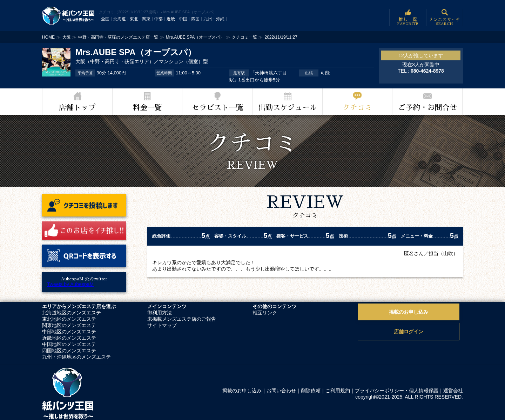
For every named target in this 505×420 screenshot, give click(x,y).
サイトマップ (162, 325)
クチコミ (357, 108)
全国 (105, 19)
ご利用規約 (338, 391)
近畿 (171, 19)
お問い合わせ (281, 391)
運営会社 (453, 391)
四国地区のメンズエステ (69, 351)
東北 (134, 19)
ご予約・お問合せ (427, 108)
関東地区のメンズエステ (69, 325)
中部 (159, 19)
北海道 (120, 19)
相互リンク (265, 313)
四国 (195, 19)
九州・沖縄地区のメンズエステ (76, 357)
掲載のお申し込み (409, 312)
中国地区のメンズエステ (69, 344)
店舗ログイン (409, 332)
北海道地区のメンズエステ (72, 313)
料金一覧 (147, 108)
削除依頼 (311, 391)
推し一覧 (408, 18)
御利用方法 (160, 313)
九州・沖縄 (214, 19)
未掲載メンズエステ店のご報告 (182, 319)
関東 (146, 19)
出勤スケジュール (288, 108)
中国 (183, 19)
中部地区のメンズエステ (69, 332)
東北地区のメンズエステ (69, 319)
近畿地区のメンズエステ (69, 338)
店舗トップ (77, 108)
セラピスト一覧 (218, 108)
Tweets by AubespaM (70, 284)
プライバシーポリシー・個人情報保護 (397, 391)
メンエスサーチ (445, 18)
